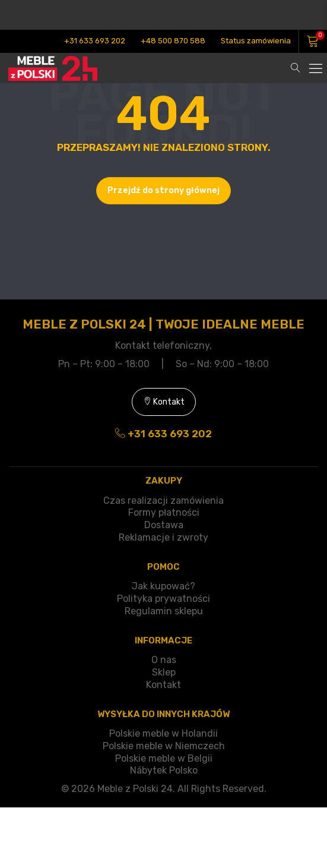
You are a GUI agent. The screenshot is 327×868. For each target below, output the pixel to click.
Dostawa (164, 525)
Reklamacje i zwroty (163, 537)
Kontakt (164, 402)
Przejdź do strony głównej (163, 190)
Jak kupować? (163, 586)
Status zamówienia (256, 41)
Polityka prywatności (163, 599)
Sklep (164, 672)
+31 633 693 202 (95, 41)
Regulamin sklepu (164, 611)
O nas (164, 660)
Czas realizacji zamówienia (163, 501)
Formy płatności (164, 512)
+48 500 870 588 (173, 41)
